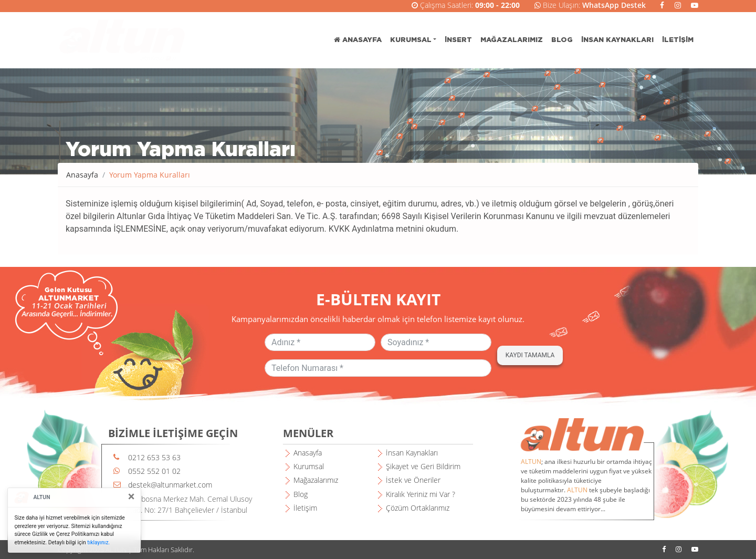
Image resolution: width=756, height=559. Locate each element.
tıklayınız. (98, 542)
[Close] (132, 496)
